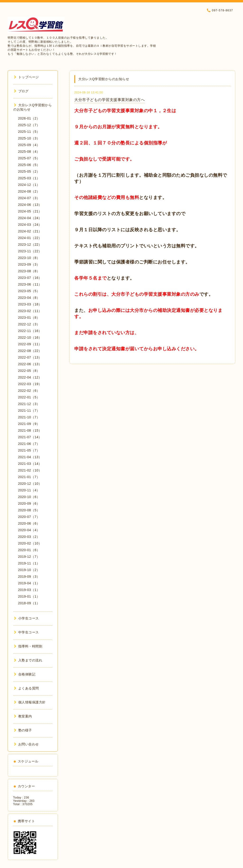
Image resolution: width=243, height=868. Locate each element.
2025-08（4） (29, 152)
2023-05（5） (29, 291)
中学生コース (26, 632)
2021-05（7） (29, 450)
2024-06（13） (30, 205)
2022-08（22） (30, 351)
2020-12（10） (30, 484)
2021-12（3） (29, 404)
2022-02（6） (29, 391)
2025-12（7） (29, 125)
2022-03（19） (30, 384)
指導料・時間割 (28, 646)
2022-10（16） (30, 337)
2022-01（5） (29, 397)
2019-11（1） (29, 563)
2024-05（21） (30, 211)
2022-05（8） (29, 371)
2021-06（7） (29, 444)
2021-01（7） (29, 477)
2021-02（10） (30, 470)
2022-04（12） (30, 377)
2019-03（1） (29, 590)
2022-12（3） (29, 324)
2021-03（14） (30, 464)
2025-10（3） (29, 138)
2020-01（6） (29, 550)
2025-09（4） (29, 145)
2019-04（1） (29, 583)
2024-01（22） (30, 238)
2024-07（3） (29, 198)
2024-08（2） (29, 191)
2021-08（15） (30, 430)
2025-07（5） (29, 158)
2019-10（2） (29, 570)
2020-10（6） (29, 497)
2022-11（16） (30, 331)
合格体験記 (25, 674)
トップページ (26, 77)
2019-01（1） (29, 596)
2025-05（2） (29, 171)
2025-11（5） (29, 132)
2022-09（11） (30, 344)
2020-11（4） (29, 490)
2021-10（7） (29, 417)
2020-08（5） (29, 510)
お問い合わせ (26, 744)
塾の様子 (23, 730)
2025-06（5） (29, 165)
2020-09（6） (29, 503)
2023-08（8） (29, 271)
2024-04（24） (30, 218)
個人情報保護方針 (30, 702)
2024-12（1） (29, 185)
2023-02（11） (30, 311)
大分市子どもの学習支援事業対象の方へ (110, 100)
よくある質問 (26, 688)
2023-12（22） (30, 245)
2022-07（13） (30, 357)
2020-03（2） (29, 537)
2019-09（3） (29, 577)
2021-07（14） (30, 437)
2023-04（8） (29, 298)
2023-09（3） (29, 264)
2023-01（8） (29, 318)
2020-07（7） (29, 517)
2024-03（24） (30, 225)
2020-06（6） (29, 523)
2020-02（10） (30, 543)
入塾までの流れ (28, 660)
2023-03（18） (30, 304)
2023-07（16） (30, 278)
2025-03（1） (29, 178)
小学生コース (26, 618)
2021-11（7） (29, 411)
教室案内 (23, 716)
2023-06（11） (30, 284)
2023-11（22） (30, 251)
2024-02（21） (30, 231)
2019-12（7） (29, 557)
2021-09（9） (29, 424)
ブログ (21, 91)
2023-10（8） (29, 258)
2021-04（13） (30, 457)
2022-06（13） (30, 364)
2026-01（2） (29, 118)
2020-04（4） (29, 530)
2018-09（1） (29, 603)
